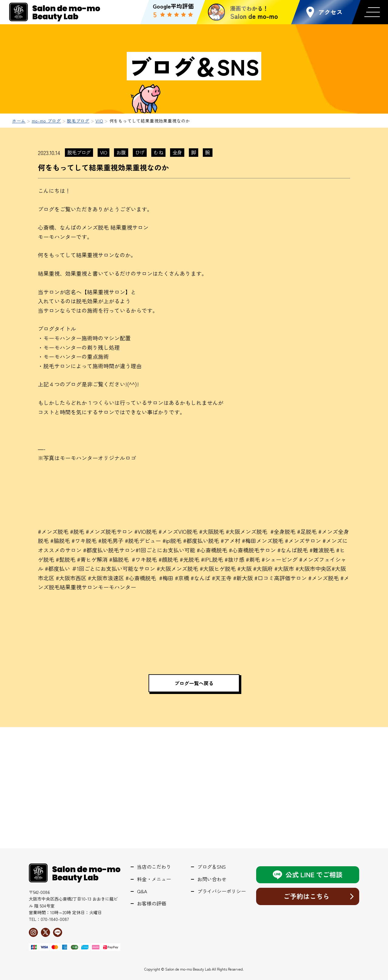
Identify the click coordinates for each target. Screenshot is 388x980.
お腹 (121, 152)
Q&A (142, 891)
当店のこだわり (154, 867)
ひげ (140, 152)
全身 (177, 152)
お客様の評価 (152, 903)
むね (158, 152)
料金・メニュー (154, 879)
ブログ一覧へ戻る (194, 683)
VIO (104, 152)
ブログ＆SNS (212, 867)
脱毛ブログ (79, 152)
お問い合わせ (212, 879)
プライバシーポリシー (222, 891)
